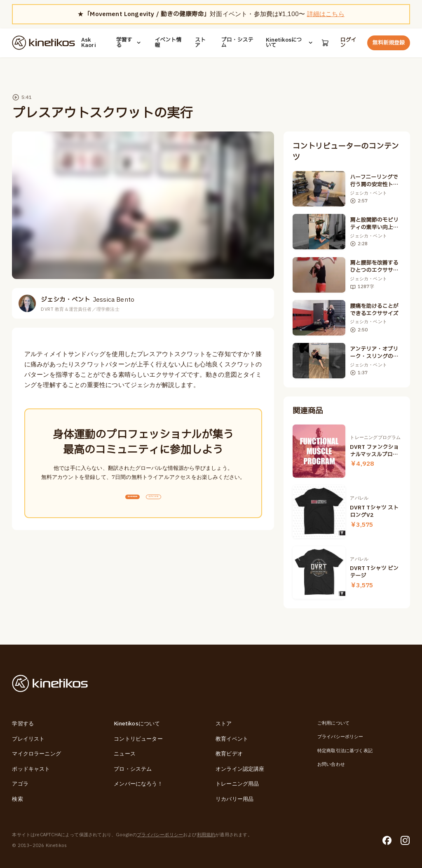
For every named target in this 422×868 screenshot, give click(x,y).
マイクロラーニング (36, 754)
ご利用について (333, 723)
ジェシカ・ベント (88, 300)
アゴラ (20, 784)
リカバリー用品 (234, 799)
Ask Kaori (89, 43)
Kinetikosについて (289, 43)
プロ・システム (237, 43)
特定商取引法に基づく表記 (345, 751)
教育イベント (232, 739)
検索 (17, 799)
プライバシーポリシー (340, 737)
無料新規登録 (389, 43)
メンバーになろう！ (138, 784)
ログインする (170, 502)
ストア (199, 43)
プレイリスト (28, 739)
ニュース (125, 754)
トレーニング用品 (237, 784)
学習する (129, 43)
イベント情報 (168, 43)
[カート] (325, 43)
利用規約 (206, 835)
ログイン (349, 43)
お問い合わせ (331, 764)
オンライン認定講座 (240, 769)
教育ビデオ (229, 754)
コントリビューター (138, 739)
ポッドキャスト (31, 769)
